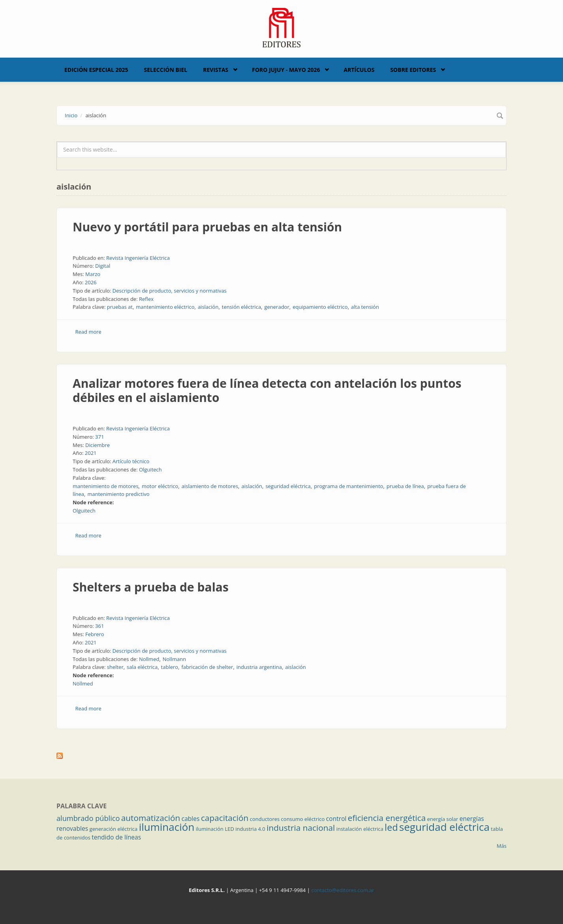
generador (277, 307)
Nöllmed (83, 684)
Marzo (93, 274)
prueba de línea (405, 486)
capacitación (225, 818)
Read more (88, 332)
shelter (115, 667)
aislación (208, 307)
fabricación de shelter (207, 667)
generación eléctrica (114, 829)
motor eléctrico (160, 486)
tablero (170, 667)
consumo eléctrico (303, 819)
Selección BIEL (166, 70)
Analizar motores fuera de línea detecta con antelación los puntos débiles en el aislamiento (267, 390)
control (336, 819)
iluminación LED (215, 829)
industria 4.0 (250, 829)
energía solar (443, 819)
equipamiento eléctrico (320, 307)
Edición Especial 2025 (96, 70)
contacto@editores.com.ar (342, 890)
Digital (103, 266)
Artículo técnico (131, 461)
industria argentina (259, 667)
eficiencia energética (387, 818)
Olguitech (150, 470)
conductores (265, 819)
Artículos (359, 70)
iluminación (167, 827)
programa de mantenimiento (348, 486)
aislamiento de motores (210, 486)
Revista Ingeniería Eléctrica (138, 258)
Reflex (146, 299)
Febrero (95, 634)
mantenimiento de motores (106, 486)
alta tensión (365, 307)
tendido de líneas (116, 837)
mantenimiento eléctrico (165, 307)
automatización (151, 818)
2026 (91, 282)
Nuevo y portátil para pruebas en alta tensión (207, 227)
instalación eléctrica (360, 829)
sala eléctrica (142, 667)
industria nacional (301, 828)
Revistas (216, 70)
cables (191, 819)
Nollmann (174, 659)
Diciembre (98, 445)
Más (502, 846)
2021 (91, 453)
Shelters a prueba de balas (151, 587)
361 (99, 626)
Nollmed (149, 659)
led (391, 827)
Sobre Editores (413, 70)
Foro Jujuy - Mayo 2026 (286, 70)
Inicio (71, 115)
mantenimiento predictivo (118, 494)
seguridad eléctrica (288, 486)
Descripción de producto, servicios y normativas (170, 291)
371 (99, 437)
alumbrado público (88, 818)
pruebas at (120, 307)
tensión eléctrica (241, 307)
